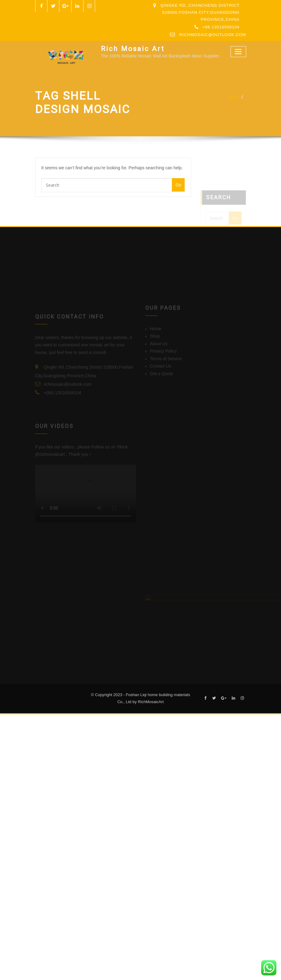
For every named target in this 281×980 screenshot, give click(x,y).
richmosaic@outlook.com (213, 35)
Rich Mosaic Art (133, 49)
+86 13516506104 (221, 27)
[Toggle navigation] (238, 51)
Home (233, 97)
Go (178, 185)
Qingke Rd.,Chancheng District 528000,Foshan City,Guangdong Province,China (200, 12)
